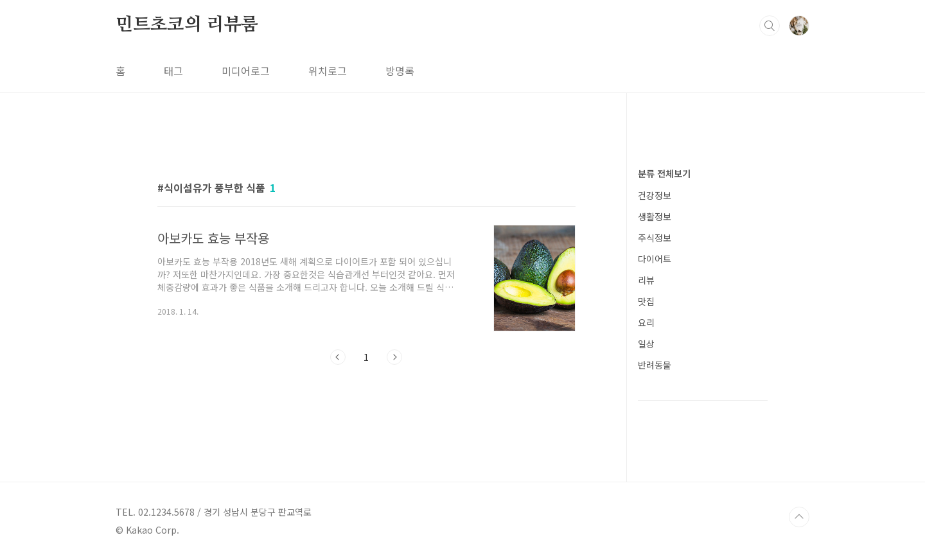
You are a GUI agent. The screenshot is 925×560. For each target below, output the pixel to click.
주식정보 (655, 238)
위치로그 (328, 71)
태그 (173, 71)
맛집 (646, 301)
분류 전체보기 (664, 173)
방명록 (400, 71)
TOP (799, 517)
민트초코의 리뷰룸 (187, 25)
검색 (770, 26)
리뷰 (646, 280)
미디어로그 (246, 71)
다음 (394, 357)
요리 (646, 322)
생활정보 (655, 216)
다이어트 (655, 259)
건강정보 (655, 195)
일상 (646, 344)
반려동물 (655, 365)
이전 (338, 357)
